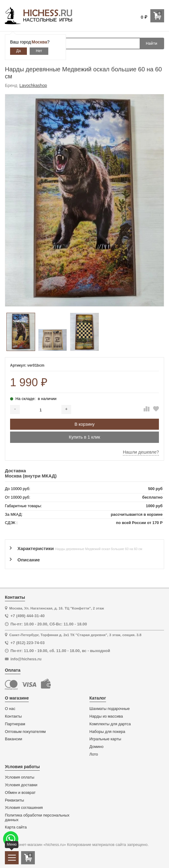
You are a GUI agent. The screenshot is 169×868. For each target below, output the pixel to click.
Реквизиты (15, 800)
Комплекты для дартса (110, 724)
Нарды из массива (106, 716)
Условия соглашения (24, 808)
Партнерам (15, 724)
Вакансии (13, 739)
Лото (94, 754)
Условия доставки (21, 785)
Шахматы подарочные (110, 709)
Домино (97, 747)
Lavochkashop (33, 85)
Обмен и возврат (20, 793)
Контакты (13, 716)
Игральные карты (105, 739)
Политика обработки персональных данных (37, 818)
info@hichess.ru (26, 659)
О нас (10, 709)
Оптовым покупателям (25, 732)
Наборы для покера (107, 732)
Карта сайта (16, 827)
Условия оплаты (20, 777)
